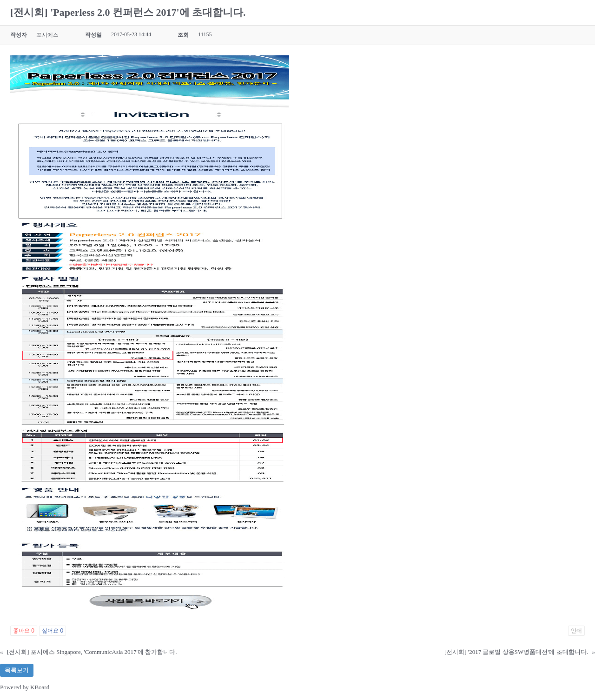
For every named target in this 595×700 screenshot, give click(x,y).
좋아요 (24, 631)
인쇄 (576, 631)
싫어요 (53, 631)
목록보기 (17, 670)
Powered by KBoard (25, 687)
